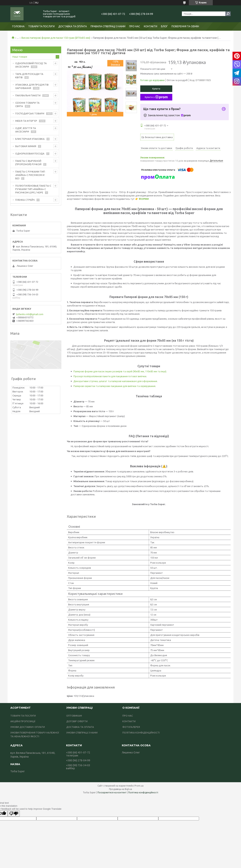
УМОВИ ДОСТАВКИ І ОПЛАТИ (28, 727)
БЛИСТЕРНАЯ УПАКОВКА (30, 139)
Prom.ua (139, 786)
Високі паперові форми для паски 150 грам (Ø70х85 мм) (56, 38)
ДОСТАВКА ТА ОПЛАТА (73, 26)
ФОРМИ (144, 199)
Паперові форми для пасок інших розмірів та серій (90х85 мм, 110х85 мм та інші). (120, 371)
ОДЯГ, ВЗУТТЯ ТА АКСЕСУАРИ (26, 130)
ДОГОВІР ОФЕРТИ (77, 721)
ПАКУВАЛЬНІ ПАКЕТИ (28, 95)
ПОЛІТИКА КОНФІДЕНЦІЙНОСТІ (141, 733)
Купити (156, 89)
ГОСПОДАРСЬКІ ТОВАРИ (30, 113)
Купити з (156, 97)
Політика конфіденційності (143, 792)
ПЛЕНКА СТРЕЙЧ (25, 200)
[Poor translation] (14, 814)
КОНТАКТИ (151, 26)
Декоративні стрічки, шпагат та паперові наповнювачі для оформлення (115, 381)
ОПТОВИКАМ (74, 716)
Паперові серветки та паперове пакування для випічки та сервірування (114, 386)
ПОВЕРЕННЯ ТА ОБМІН (185, 26)
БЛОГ (164, 26)
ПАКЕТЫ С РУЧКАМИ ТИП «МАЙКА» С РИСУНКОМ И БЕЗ (30, 175)
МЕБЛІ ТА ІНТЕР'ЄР (26, 121)
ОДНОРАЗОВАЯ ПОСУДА (30, 154)
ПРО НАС (135, 26)
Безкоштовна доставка (159, 137)
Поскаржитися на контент (112, 792)
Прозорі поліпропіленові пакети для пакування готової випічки (110, 376)
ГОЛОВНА (18, 26)
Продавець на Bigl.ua (120, 789)
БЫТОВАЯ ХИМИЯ (26, 146)
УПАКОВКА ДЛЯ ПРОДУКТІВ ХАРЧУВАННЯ (32, 86)
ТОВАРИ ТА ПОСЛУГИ (41, 26)
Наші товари (20, 57)
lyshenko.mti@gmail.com (30, 314)
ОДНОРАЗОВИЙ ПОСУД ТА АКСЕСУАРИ (31, 65)
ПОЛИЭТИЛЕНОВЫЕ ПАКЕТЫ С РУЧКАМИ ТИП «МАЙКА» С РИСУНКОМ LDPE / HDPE (33, 189)
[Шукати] (228, 14)
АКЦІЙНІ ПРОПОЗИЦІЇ (23, 721)
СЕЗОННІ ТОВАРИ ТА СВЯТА (27, 104)
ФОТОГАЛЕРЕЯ (131, 727)
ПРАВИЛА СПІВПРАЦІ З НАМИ (108, 26)
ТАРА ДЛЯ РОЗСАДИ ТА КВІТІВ (29, 76)
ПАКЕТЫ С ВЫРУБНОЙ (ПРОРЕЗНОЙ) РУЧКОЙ (28, 163)
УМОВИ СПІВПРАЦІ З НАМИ (82, 733)
